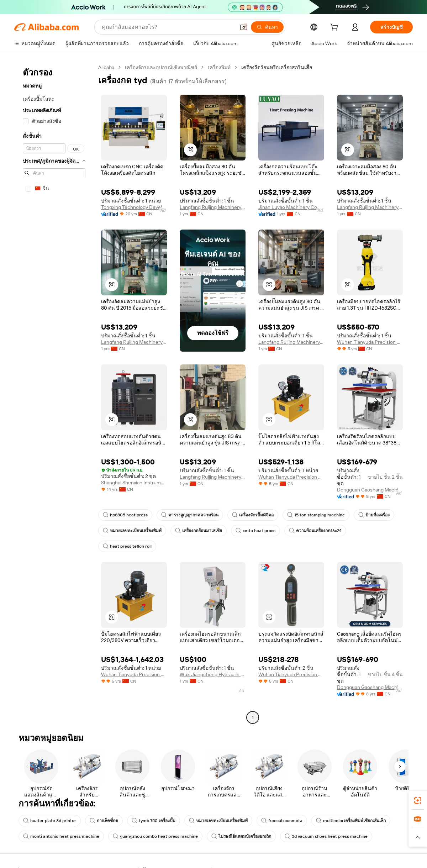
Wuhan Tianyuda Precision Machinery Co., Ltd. (370, 342)
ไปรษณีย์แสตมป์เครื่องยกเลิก (241, 836)
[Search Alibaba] (168, 27)
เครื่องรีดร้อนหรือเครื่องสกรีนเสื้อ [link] (277, 67)
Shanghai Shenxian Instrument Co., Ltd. (134, 483)
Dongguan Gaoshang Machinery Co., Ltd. (370, 490)
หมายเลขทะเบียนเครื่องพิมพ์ (132, 531)
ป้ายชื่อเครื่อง (374, 515)
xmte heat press (255, 531)
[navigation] (54, 393)
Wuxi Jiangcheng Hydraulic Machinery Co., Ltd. (213, 674)
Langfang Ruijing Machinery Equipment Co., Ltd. (213, 207)
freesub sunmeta (282, 821)
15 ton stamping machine (316, 515)
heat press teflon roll (127, 546)
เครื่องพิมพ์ (219, 67)
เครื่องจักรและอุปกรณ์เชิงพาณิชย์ (161, 67)
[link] (418, 800)
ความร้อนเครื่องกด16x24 (315, 531)
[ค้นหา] (267, 27)
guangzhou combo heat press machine (155, 836)
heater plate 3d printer (50, 821)
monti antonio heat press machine (61, 836)
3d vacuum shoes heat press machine (326, 836)
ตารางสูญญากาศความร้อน (190, 515)
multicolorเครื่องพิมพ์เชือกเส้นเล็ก (351, 821)
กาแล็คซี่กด (104, 821)
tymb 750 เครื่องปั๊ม (154, 821)
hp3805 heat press (125, 515)
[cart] (336, 28)
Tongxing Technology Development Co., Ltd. (134, 207)
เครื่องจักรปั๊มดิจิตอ (253, 515)
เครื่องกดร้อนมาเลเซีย (199, 531)
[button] (244, 27)
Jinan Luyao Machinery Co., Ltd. (291, 207)
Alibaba (106, 67)
